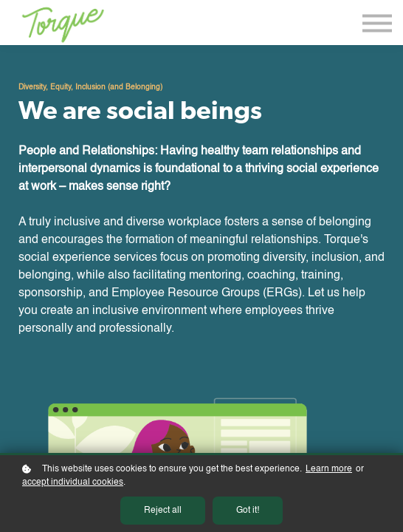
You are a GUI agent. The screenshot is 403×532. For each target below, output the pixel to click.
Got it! (248, 511)
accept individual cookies (73, 482)
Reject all (163, 511)
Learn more (329, 469)
